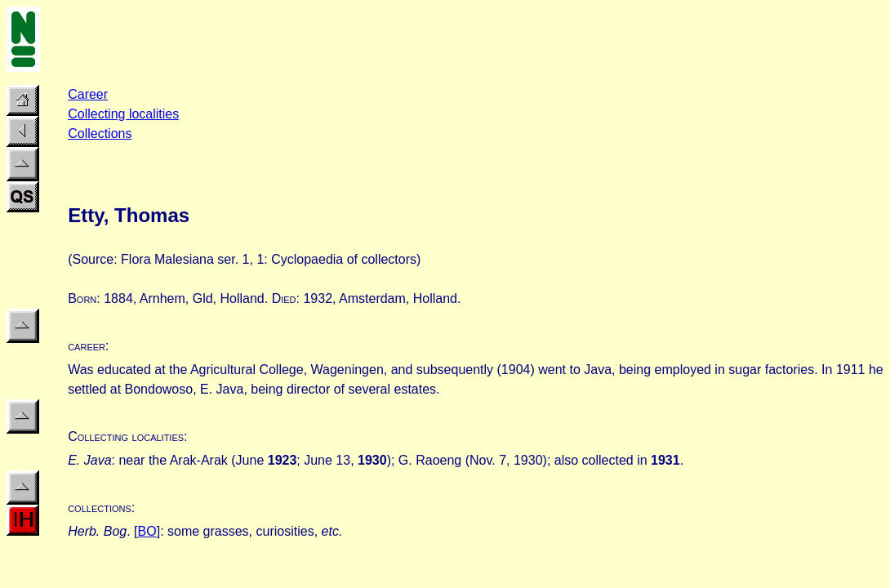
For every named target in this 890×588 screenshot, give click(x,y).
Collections (100, 134)
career (87, 346)
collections (100, 508)
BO (147, 531)
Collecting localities (123, 114)
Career (88, 94)
